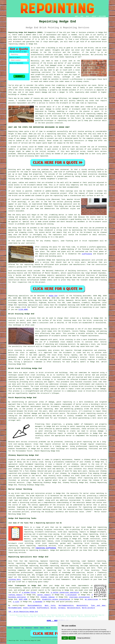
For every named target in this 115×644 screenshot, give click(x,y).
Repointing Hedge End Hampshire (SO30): (26, 32)
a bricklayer (71, 595)
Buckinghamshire (35, 606)
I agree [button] (65, 638)
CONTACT (94, 16)
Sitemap (10, 628)
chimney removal (48, 597)
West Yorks (50, 606)
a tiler (16, 602)
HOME (76, 16)
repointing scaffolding (46, 548)
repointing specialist (63, 204)
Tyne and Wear (98, 606)
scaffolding (87, 254)
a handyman (38, 602)
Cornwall (62, 608)
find (15, 561)
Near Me (48, 628)
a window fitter (29, 592)
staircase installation (79, 597)
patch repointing (84, 442)
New (23, 628)
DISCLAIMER (102, 16)
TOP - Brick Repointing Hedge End (23, 612)
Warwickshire (82, 606)
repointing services (17, 553)
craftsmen (45, 588)
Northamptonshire (66, 606)
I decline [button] (72, 638)
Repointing (13, 131)
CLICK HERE (23, 310)
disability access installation (56, 599)
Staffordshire (43, 608)
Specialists (29, 628)
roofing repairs (15, 595)
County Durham (29, 608)
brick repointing (34, 101)
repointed (44, 156)
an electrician (91, 599)
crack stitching (41, 386)
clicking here (14, 579)
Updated (36, 628)
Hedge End (53, 296)
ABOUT (88, 16)
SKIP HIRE (23, 599)
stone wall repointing (68, 532)
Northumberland (15, 608)
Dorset (53, 608)
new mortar (99, 219)
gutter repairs (44, 595)
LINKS (82, 16)
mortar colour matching (94, 493)
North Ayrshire (88, 608)
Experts (42, 628)
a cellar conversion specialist (65, 592)
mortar (93, 52)
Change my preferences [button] (84, 638)
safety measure (46, 176)
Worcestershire (74, 608)
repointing (13, 44)
